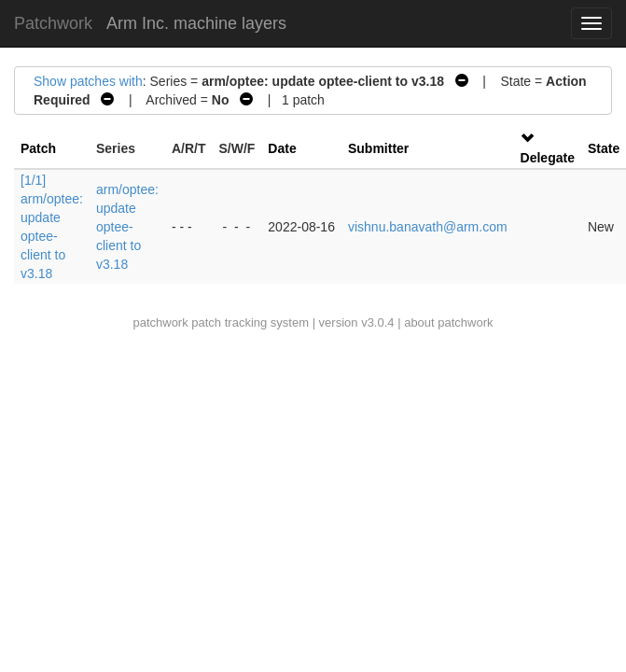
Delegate (548, 158)
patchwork (160, 322)
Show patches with (88, 81)
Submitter (378, 148)
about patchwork (448, 322)
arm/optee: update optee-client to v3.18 (127, 227)
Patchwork (53, 23)
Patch (38, 148)
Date (282, 148)
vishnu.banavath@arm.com (428, 227)
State (604, 148)
